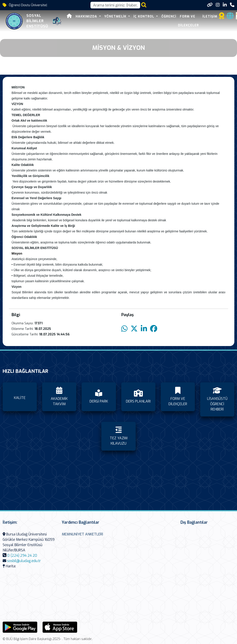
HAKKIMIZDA (87, 17)
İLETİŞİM (210, 17)
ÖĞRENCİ (169, 17)
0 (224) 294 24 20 (22, 555)
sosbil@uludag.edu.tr (24, 561)
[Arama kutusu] (115, 5)
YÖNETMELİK (116, 17)
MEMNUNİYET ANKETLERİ (82, 534)
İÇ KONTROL (144, 17)
